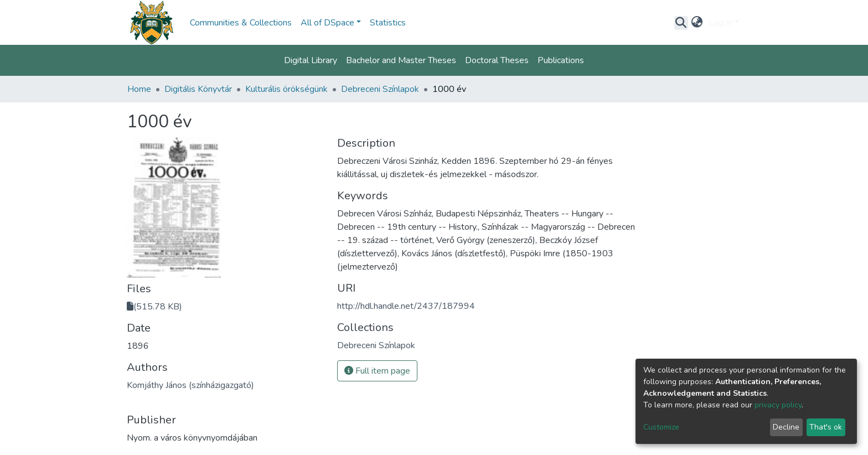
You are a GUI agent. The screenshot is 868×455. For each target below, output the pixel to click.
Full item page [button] (377, 371)
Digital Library (311, 60)
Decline (786, 427)
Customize (661, 427)
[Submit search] (681, 23)
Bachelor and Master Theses (401, 60)
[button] (697, 23)
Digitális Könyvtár (198, 89)
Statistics (388, 23)
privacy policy (778, 405)
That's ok (826, 427)
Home (139, 89)
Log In (720, 23)
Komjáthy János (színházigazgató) (190, 385)
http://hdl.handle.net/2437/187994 (406, 306)
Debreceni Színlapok (380, 89)
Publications (561, 60)
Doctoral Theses (497, 60)
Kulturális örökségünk (286, 89)
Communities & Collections (241, 23)
